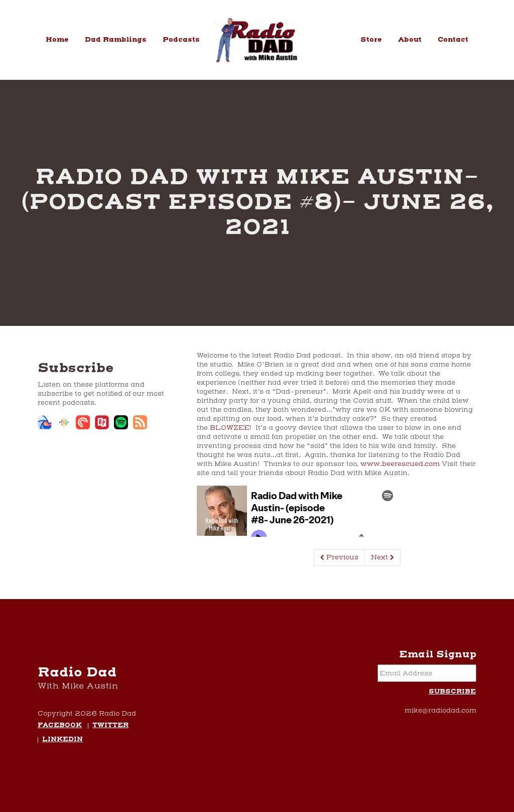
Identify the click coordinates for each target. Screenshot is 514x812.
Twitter (110, 726)
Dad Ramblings (116, 40)
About (410, 40)
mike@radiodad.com (440, 711)
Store (371, 40)
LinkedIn (62, 740)
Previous (339, 557)
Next (382, 557)
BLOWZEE (229, 428)
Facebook (60, 726)
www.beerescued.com (400, 464)
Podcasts (181, 40)
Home (57, 40)
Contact (453, 40)
